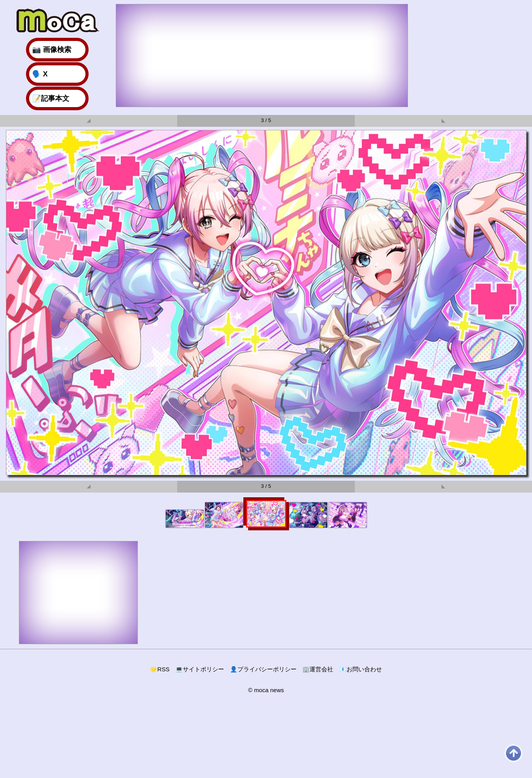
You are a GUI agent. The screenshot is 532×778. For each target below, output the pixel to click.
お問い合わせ (361, 669)
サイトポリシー (200, 669)
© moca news (266, 690)
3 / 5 (266, 120)
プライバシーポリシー (263, 669)
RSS (160, 669)
